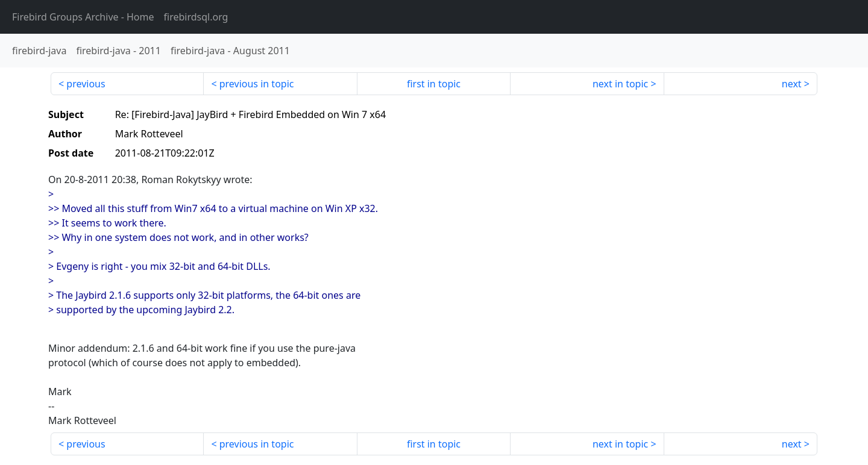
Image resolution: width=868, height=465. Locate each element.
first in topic (434, 84)
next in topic (620, 84)
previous (86, 84)
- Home (83, 17)
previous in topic (257, 84)
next (792, 84)
